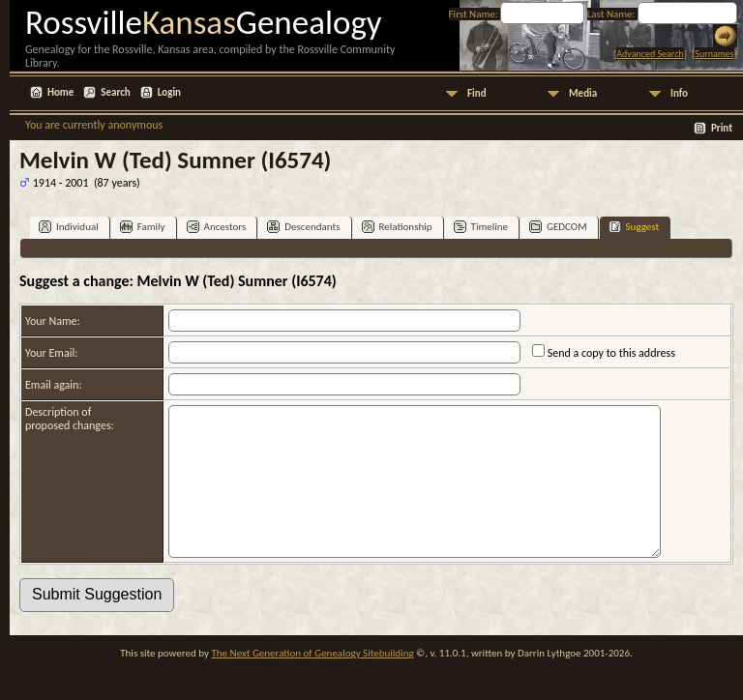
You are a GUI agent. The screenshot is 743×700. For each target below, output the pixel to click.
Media (583, 93)
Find (477, 93)
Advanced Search (650, 54)
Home (60, 92)
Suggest (634, 227)
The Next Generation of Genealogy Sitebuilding (312, 682)
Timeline (481, 227)
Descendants (303, 227)
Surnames (714, 54)
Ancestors (217, 227)
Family (143, 227)
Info (679, 93)
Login (169, 92)
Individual (69, 227)
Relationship (397, 227)
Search (115, 92)
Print (722, 128)
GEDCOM (558, 227)
